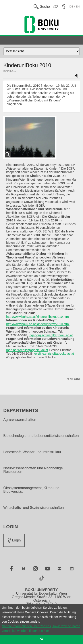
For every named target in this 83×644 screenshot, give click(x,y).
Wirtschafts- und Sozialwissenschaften (34, 508)
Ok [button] (41, 639)
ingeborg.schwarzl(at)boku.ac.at (51, 335)
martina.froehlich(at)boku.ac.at (27, 350)
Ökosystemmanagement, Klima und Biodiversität (31, 490)
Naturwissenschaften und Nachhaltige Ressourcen (33, 470)
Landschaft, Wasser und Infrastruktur (32, 452)
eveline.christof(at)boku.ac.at (54, 354)
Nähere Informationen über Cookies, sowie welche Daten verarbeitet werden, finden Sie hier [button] (41, 628)
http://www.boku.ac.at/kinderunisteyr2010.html (38, 324)
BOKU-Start (10, 71)
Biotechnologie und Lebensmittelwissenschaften (41, 436)
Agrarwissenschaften (20, 420)
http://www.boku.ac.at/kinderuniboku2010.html (38, 317)
